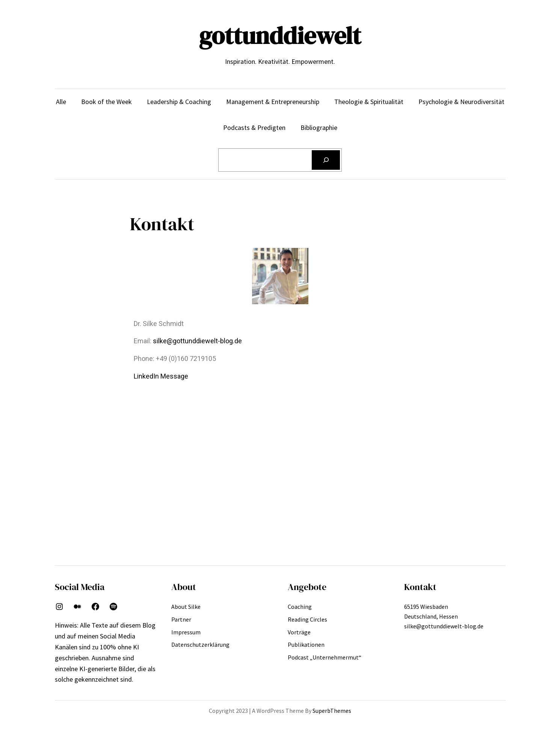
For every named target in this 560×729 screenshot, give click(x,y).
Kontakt (420, 587)
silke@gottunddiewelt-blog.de (197, 341)
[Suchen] (326, 160)
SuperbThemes (332, 711)
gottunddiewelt (280, 35)
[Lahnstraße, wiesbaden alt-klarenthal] (280, 453)
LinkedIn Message (161, 376)
